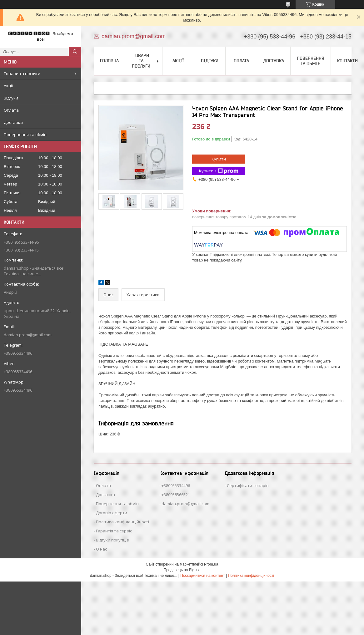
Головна (109, 61)
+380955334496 (176, 485)
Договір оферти (112, 513)
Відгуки (11, 98)
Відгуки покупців (112, 540)
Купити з (219, 171)
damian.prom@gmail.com (28, 335)
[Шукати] (75, 52)
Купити (219, 159)
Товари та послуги (22, 74)
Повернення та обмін (25, 135)
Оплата (11, 110)
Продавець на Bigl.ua (182, 570)
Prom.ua (211, 564)
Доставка (13, 122)
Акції (8, 86)
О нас (101, 549)
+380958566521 (176, 495)
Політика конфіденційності (122, 522)
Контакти (347, 61)
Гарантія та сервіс (114, 531)
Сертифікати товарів (248, 485)
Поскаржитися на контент (202, 576)
